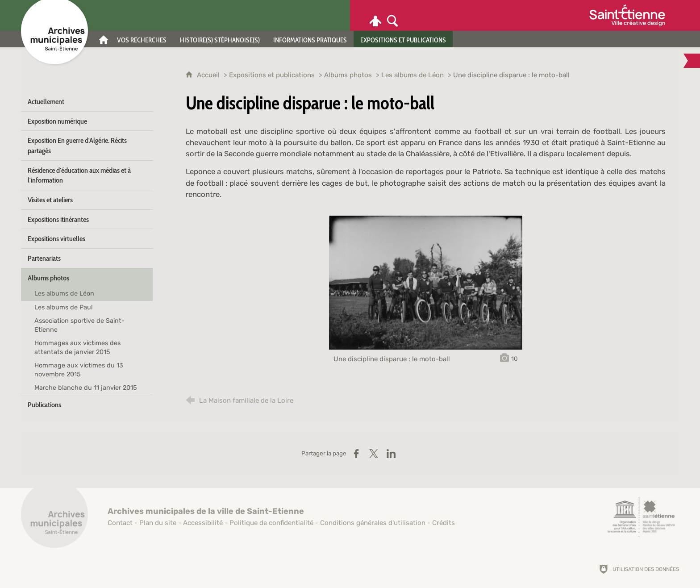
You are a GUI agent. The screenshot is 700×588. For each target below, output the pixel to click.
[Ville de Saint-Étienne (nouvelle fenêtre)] (627, 15)
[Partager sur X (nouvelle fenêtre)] (374, 454)
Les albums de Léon (412, 75)
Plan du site (158, 523)
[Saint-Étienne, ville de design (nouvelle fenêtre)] (641, 517)
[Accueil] (104, 39)
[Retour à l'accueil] (54, 519)
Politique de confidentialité (271, 523)
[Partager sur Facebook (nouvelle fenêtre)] (356, 454)
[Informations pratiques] (310, 39)
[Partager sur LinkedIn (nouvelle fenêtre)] (391, 454)
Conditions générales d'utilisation (373, 523)
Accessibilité (203, 523)
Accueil (209, 75)
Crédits (444, 523)
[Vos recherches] (142, 39)
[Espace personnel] (375, 15)
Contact (120, 523)
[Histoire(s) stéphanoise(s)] (220, 39)
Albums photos (348, 75)
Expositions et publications (272, 75)
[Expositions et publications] (403, 39)
